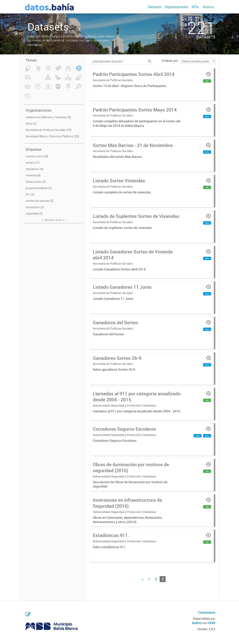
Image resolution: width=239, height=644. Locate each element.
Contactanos (207, 612)
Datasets (155, 7)
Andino (197, 623)
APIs (195, 7)
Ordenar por (170, 61)
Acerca (208, 7)
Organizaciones (176, 7)
